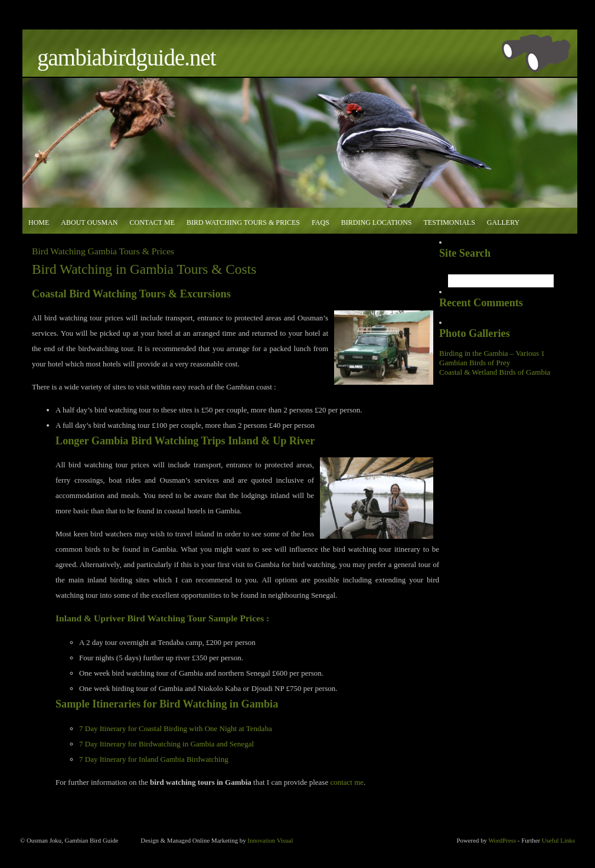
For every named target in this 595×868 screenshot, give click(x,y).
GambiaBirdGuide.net (127, 58)
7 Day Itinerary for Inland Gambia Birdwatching (154, 759)
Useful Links (558, 840)
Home (39, 222)
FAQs (321, 222)
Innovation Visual (270, 840)
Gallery (503, 222)
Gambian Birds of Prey (475, 363)
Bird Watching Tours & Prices (243, 222)
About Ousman (89, 222)
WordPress (502, 840)
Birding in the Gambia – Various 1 (492, 353)
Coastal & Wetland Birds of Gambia (495, 372)
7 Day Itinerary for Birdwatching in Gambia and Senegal (166, 744)
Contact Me (152, 222)
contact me (347, 782)
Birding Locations (377, 222)
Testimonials (449, 222)
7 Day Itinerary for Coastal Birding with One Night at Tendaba (176, 728)
